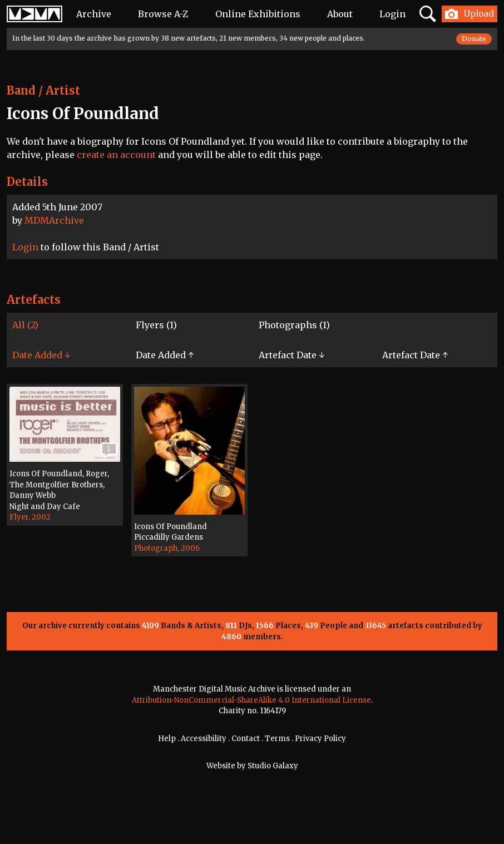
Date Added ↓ (41, 355)
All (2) (25, 325)
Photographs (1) (294, 325)
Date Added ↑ (165, 355)
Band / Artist (43, 90)
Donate (474, 39)
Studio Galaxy (273, 766)
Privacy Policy (320, 739)
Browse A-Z (163, 14)
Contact (246, 739)
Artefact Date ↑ (415, 355)
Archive (94, 14)
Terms (277, 739)
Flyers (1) (156, 325)
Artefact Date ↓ (291, 355)
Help (167, 739)
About (340, 14)
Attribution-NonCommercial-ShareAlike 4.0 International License (251, 700)
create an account (116, 155)
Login (392, 14)
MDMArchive (54, 220)
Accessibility (204, 739)
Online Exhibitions (258, 14)
